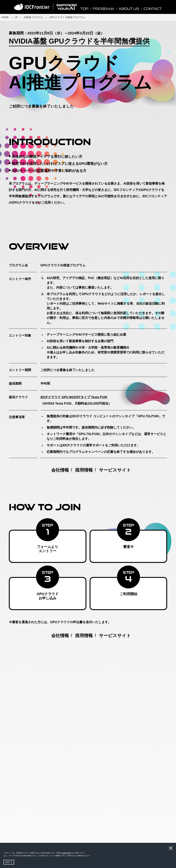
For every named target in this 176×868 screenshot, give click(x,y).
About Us (129, 9)
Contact (153, 9)
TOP (84, 9)
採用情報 (84, 470)
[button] (92, 856)
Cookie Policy (67, 853)
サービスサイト (115, 470)
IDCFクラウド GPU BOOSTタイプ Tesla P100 (74, 397)
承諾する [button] (9, 862)
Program (103, 9)
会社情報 (60, 470)
